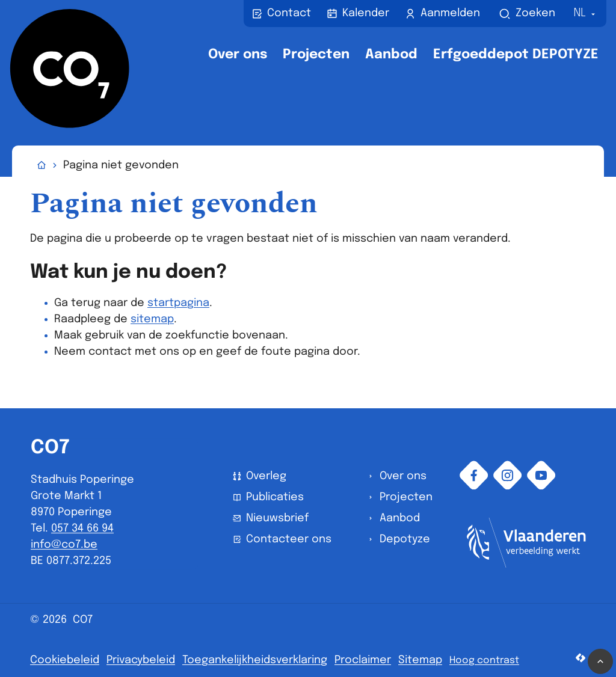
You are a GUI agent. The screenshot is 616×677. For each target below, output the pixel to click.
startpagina (178, 303)
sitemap (152, 319)
